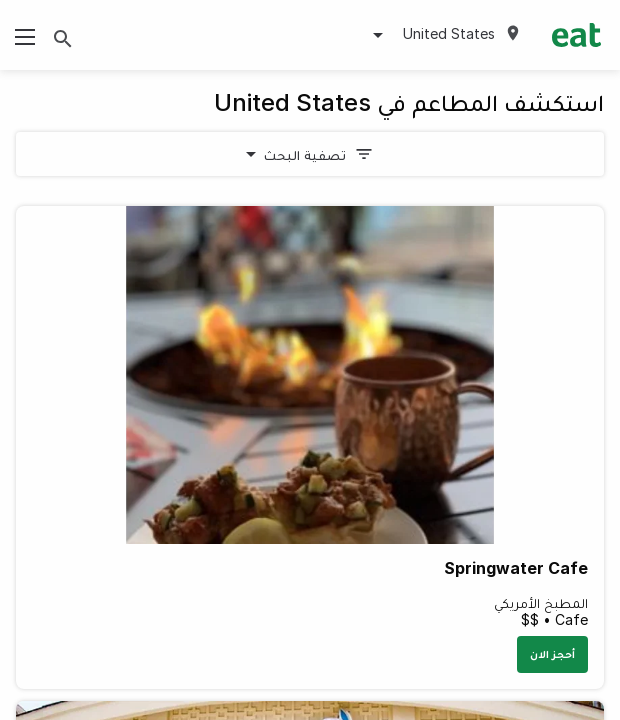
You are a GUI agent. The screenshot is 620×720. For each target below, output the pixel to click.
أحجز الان (552, 654)
